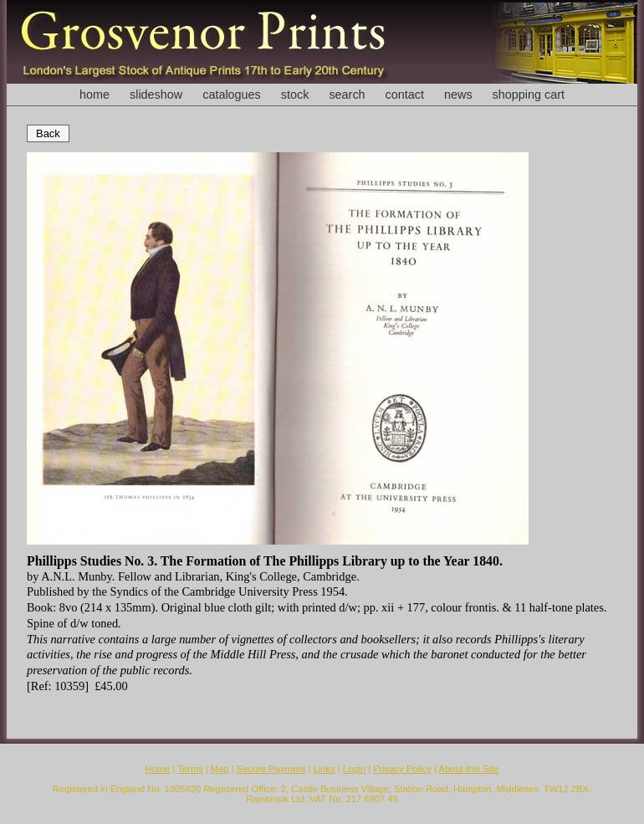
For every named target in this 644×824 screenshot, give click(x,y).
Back (48, 133)
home (95, 95)
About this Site (468, 769)
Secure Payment (271, 769)
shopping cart (529, 95)
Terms (190, 769)
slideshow (156, 95)
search (347, 95)
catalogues (232, 95)
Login (354, 769)
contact (405, 95)
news (458, 95)
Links (325, 769)
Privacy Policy (402, 769)
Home (157, 769)
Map (220, 769)
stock (295, 95)
